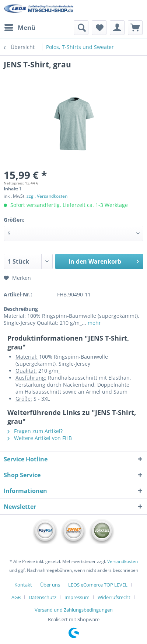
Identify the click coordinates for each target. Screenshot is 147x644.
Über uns (50, 585)
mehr (94, 323)
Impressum (77, 597)
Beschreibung (21, 309)
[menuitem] (20, 28)
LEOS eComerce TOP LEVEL (98, 585)
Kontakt (23, 585)
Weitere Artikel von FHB (40, 438)
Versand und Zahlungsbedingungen (74, 610)
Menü (20, 27)
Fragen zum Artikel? (35, 431)
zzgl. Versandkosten (47, 196)
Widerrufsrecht (114, 597)
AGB (16, 597)
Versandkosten (122, 561)
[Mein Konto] (117, 28)
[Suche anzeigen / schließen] (81, 28)
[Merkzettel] (99, 28)
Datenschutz (43, 597)
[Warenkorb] (135, 28)
